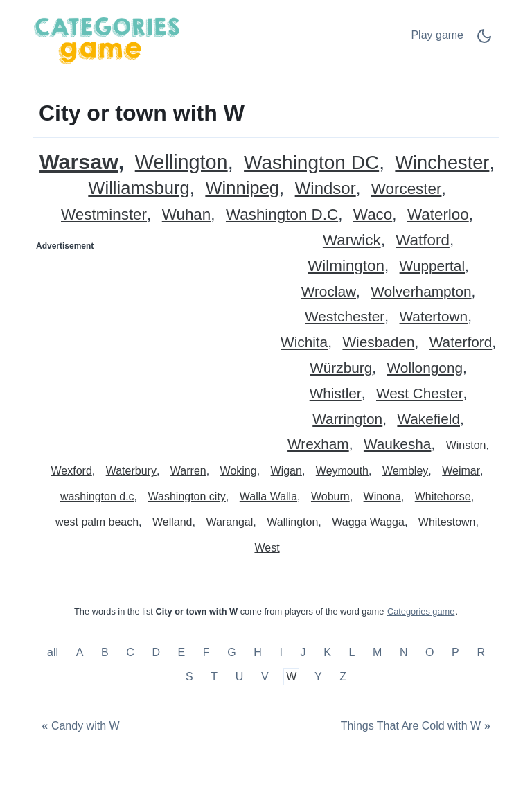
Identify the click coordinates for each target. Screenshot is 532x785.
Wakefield (428, 420)
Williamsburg (139, 188)
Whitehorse (443, 496)
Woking (239, 471)
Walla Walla (268, 496)
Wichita (304, 343)
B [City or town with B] (105, 652)
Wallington (292, 522)
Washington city (187, 496)
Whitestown (447, 522)
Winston (466, 445)
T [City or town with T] (214, 677)
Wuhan (187, 215)
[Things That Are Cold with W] (417, 726)
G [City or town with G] (231, 652)
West (267, 548)
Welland (172, 522)
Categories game (421, 611)
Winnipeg (242, 188)
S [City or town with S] (189, 677)
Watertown (434, 317)
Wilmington (346, 266)
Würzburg (341, 368)
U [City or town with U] (240, 677)
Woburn (330, 496)
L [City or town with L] (352, 652)
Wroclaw (329, 292)
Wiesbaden (378, 343)
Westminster (104, 215)
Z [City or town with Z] (343, 677)
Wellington (181, 162)
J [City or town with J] (303, 652)
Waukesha (398, 444)
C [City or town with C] (130, 652)
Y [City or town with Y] (318, 677)
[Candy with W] (79, 726)
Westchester (345, 317)
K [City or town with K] (327, 652)
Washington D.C (282, 215)
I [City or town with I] (281, 652)
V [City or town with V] (265, 677)
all (54, 652)
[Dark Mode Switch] (484, 41)
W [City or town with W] (291, 677)
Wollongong (425, 368)
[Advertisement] (150, 344)
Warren (188, 471)
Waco (373, 215)
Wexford (72, 471)
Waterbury (131, 471)
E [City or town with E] (182, 652)
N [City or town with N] (404, 652)
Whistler (336, 394)
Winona (382, 496)
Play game (437, 35)
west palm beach (97, 522)
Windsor (326, 189)
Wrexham (318, 444)
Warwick (352, 241)
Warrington (347, 420)
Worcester (407, 189)
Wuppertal (432, 266)
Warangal (229, 522)
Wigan (286, 471)
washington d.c (97, 496)
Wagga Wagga (368, 522)
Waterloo (438, 215)
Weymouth (342, 471)
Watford (423, 241)
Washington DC (311, 163)
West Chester (420, 394)
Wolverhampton (421, 292)
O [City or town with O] (429, 652)
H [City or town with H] (258, 652)
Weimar (461, 471)
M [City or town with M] (377, 652)
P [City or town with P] (455, 652)
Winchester (442, 163)
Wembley (405, 471)
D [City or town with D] (156, 652)
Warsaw (79, 162)
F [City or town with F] (206, 652)
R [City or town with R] (481, 652)
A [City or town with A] (80, 652)
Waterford (461, 343)
